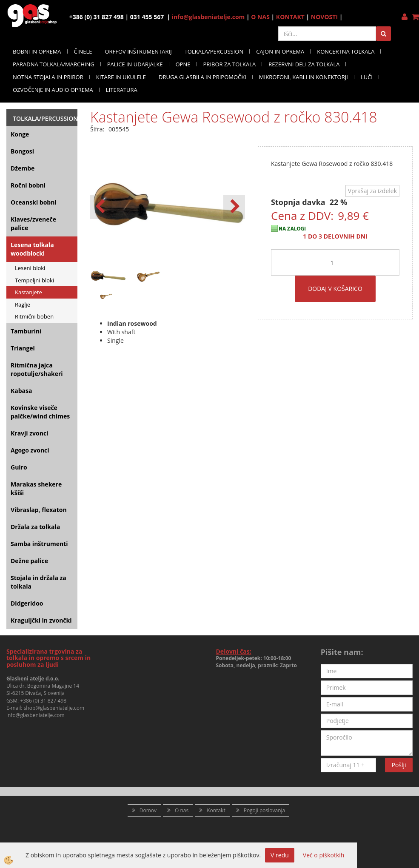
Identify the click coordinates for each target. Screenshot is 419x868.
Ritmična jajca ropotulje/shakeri (37, 369)
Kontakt (216, 810)
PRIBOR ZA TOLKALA (230, 64)
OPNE (183, 64)
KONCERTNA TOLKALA (346, 51)
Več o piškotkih (324, 855)
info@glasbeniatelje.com (208, 17)
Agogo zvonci (30, 450)
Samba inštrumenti (39, 544)
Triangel (23, 348)
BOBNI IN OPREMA (37, 51)
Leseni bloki (30, 268)
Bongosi (22, 151)
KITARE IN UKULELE (121, 77)
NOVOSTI (324, 17)
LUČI (367, 77)
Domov (148, 810)
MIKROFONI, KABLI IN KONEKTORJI (304, 77)
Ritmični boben (34, 316)
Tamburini (26, 331)
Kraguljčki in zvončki (41, 620)
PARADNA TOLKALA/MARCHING (54, 64)
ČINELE (83, 51)
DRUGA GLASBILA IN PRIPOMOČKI (202, 77)
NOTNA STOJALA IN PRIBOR (48, 77)
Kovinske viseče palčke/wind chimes (40, 412)
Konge (20, 134)
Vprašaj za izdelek (372, 191)
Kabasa (21, 391)
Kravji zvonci (29, 433)
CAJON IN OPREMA (280, 51)
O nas (182, 810)
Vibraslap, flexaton (39, 510)
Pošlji (399, 765)
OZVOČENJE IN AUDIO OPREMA (53, 90)
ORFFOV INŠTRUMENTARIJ (138, 51)
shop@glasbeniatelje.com (54, 708)
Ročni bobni (28, 185)
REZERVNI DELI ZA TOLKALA (304, 64)
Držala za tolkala (35, 527)
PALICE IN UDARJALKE (135, 64)
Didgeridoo (27, 603)
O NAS (260, 17)
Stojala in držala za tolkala (38, 582)
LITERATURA (122, 90)
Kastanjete (29, 292)
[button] (234, 207)
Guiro (19, 467)
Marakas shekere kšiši (36, 488)
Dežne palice (29, 561)
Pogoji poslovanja (265, 810)
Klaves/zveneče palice (33, 223)
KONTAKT (290, 17)
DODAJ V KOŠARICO (335, 289)
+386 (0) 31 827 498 (43, 701)
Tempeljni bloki (34, 280)
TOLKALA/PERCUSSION (214, 51)
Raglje (23, 305)
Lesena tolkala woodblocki (32, 249)
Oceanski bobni (34, 202)
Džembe (23, 168)
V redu (280, 855)
